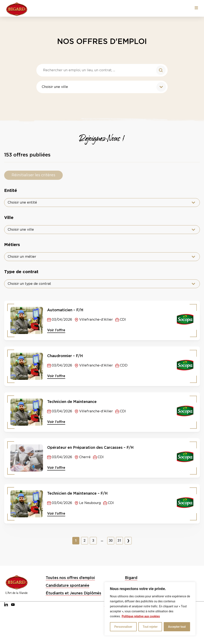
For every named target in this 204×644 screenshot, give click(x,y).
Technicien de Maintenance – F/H (77, 493)
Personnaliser (123, 627)
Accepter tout (177, 627)
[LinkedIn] (6, 605)
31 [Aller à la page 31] (119, 541)
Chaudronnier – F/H (65, 356)
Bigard (131, 578)
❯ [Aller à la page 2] (128, 541)
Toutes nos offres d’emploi (70, 578)
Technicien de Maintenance (72, 402)
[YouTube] (13, 605)
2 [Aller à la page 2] (85, 541)
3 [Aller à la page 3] (93, 541)
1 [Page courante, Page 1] (76, 541)
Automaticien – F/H (65, 310)
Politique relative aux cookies (141, 616)
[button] (196, 8)
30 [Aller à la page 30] (111, 541)
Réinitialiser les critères (33, 175)
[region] (150, 609)
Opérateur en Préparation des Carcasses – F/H (90, 447)
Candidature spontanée (68, 585)
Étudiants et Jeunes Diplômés (73, 593)
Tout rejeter (150, 627)
